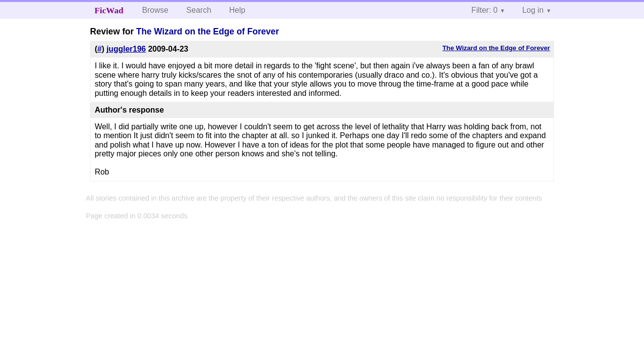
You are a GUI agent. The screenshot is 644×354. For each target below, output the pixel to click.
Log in (533, 10)
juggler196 (126, 49)
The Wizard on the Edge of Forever (208, 31)
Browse (155, 10)
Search (199, 10)
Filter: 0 (484, 10)
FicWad (109, 10)
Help (237, 10)
